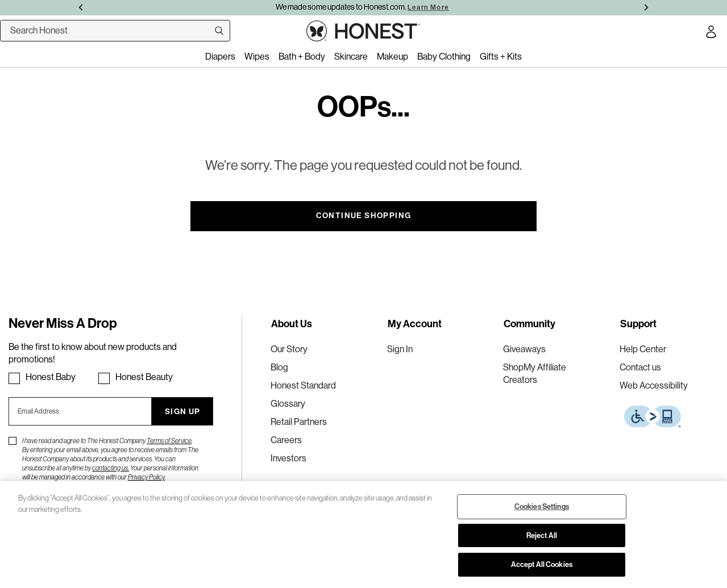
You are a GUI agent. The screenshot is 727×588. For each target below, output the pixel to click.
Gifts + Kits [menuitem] (501, 57)
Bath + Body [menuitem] (302, 57)
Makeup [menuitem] (392, 57)
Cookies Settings (542, 506)
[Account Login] (711, 34)
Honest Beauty (144, 377)
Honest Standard (303, 385)
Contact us (640, 367)
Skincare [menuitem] (351, 57)
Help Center (643, 349)
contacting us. (111, 468)
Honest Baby (51, 377)
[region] (363, 535)
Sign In (400, 349)
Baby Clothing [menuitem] (444, 57)
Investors (288, 458)
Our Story (289, 349)
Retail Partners (299, 422)
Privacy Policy (146, 477)
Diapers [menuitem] (220, 57)
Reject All (542, 535)
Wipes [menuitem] (257, 57)
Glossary (288, 404)
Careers (286, 440)
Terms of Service (169, 441)
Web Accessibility (654, 385)
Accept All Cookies (542, 564)
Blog (279, 367)
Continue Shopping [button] (364, 216)
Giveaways (524, 349)
